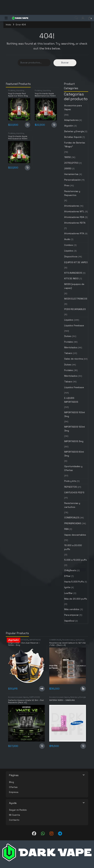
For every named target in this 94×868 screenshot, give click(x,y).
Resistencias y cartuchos (72, 505)
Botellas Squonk (73, 137)
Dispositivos (71, 256)
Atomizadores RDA (74, 217)
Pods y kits (70, 481)
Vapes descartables (75, 535)
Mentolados (71, 347)
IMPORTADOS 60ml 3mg (74, 454)
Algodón (69, 126)
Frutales (12, 90)
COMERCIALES (72, 518)
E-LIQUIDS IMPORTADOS (71, 400)
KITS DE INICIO (71, 278)
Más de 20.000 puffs (76, 599)
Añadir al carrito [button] (27, 125)
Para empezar (71, 615)
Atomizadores (72, 206)
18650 (68, 157)
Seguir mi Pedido (18, 810)
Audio (67, 239)
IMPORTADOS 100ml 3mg (75, 414)
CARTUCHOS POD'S (74, 492)
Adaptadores (71, 120)
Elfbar (67, 576)
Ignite (67, 587)
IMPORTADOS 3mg (74, 441)
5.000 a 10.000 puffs (76, 560)
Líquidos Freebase (74, 325)
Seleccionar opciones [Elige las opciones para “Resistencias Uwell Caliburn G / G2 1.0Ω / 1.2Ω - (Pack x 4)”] (83, 689)
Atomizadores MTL (74, 211)
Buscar (65, 63)
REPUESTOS (71, 487)
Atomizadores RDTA (75, 223)
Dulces (68, 336)
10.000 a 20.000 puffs (73, 547)
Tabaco (68, 353)
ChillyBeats (70, 570)
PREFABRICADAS (73, 523)
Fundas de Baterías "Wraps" (75, 145)
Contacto (14, 820)
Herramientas (71, 174)
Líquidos (20, 90)
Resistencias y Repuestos (72, 193)
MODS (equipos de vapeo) (74, 286)
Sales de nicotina (74, 359)
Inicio (8, 25)
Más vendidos (72, 609)
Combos (69, 245)
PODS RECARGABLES (75, 309)
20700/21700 (71, 163)
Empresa (14, 792)
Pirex (67, 185)
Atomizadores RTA (74, 233)
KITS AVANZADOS (73, 273)
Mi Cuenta (14, 815)
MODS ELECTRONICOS (76, 299)
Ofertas (13, 787)
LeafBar (68, 593)
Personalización (73, 180)
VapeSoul (69, 621)
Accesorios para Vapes (73, 107)
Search (76, 18)
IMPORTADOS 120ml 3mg (75, 429)
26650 (68, 168)
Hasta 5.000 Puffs (74, 582)
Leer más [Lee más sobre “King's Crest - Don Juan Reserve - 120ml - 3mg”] (42, 689)
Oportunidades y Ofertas (73, 468)
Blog (11, 782)
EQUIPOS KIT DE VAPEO (76, 262)
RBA (66, 529)
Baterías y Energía (74, 131)
